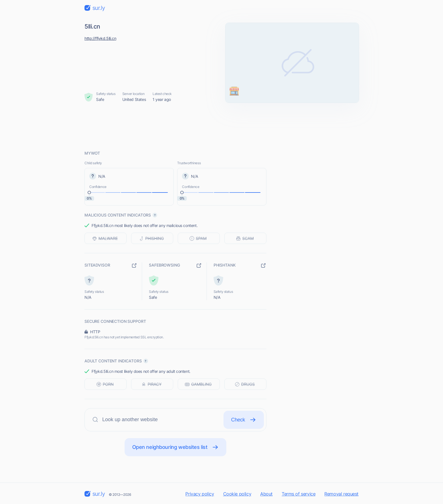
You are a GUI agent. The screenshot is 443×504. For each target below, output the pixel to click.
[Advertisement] (221, 126)
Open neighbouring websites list (176, 447)
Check (244, 420)
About (266, 494)
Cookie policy (237, 494)
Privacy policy (200, 494)
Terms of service (298, 494)
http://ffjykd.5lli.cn (100, 38)
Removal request (341, 494)
